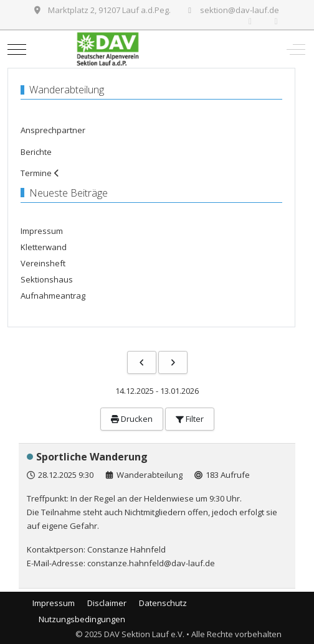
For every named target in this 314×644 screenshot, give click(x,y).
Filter (190, 419)
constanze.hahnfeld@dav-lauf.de (151, 563)
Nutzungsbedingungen (82, 619)
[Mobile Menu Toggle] (17, 49)
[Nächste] (173, 362)
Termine (36, 173)
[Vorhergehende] (142, 362)
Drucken (132, 419)
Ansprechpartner (53, 130)
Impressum (54, 603)
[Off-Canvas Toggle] (296, 49)
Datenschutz (163, 603)
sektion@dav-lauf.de (240, 10)
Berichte (36, 152)
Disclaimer (107, 603)
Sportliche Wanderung (92, 457)
